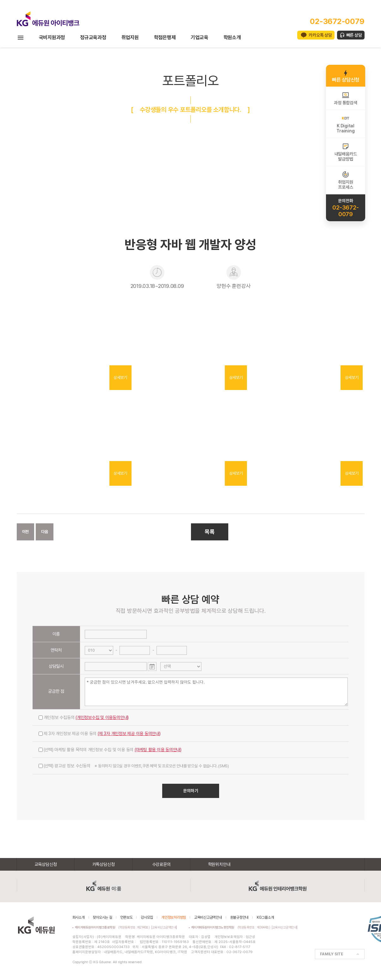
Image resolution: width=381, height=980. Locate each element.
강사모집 (147, 917)
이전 (26, 532)
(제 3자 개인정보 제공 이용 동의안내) (129, 733)
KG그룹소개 (265, 917)
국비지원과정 (52, 37)
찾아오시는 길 (102, 917)
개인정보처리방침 (174, 917)
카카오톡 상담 (320, 35)
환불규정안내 (240, 917)
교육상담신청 (46, 864)
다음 (45, 532)
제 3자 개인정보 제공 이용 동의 (100, 733)
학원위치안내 (219, 864)
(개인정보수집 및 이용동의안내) (102, 717)
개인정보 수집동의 (84, 717)
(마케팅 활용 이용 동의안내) (158, 750)
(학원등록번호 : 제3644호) (232, 927)
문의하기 (191, 791)
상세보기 (120, 377)
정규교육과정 (93, 37)
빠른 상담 (354, 35)
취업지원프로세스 (345, 180)
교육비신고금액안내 (208, 917)
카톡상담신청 (104, 864)
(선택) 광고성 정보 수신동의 (134, 766)
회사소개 (79, 917)
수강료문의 (161, 864)
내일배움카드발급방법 (346, 152)
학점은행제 (165, 37)
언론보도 (126, 917)
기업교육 (199, 37)
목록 (210, 532)
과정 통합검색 (345, 98)
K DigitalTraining (345, 124)
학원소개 (232, 37)
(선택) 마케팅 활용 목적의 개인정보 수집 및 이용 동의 (110, 750)
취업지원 (130, 37)
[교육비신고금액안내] (164, 927)
